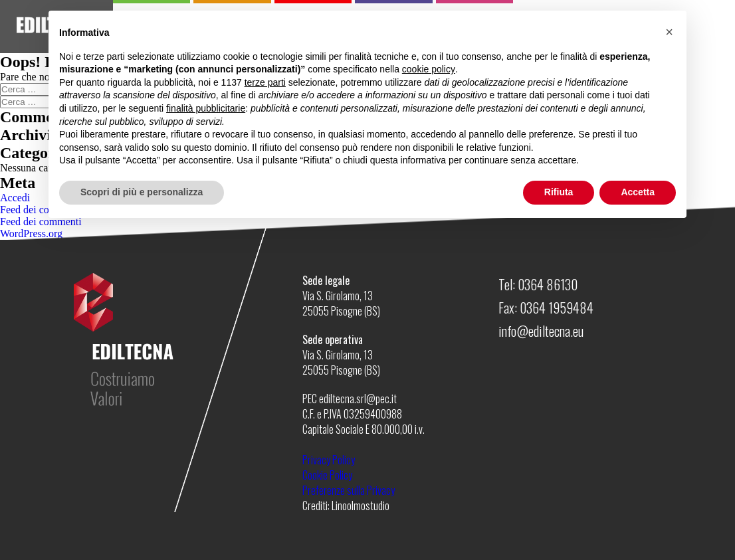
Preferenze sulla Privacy (349, 490)
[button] (669, 32)
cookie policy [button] (429, 69)
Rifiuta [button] (559, 192)
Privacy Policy (329, 460)
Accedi (15, 198)
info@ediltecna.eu (541, 331)
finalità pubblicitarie (206, 108)
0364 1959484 (557, 308)
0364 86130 (548, 284)
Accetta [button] (638, 192)
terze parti (265, 82)
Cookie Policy (327, 475)
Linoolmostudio (361, 506)
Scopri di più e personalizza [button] (142, 192)
